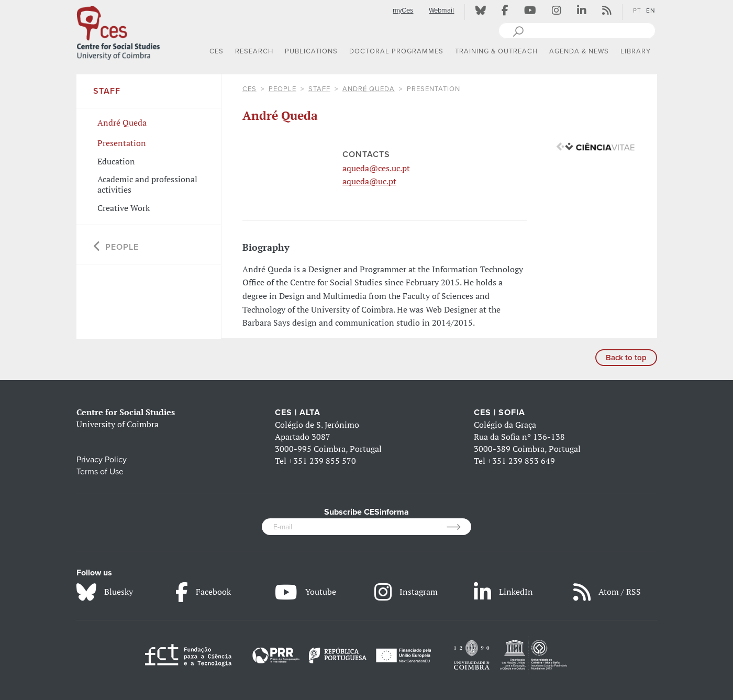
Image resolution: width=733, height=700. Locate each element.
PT (637, 10)
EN (651, 10)
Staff (319, 89)
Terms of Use (100, 472)
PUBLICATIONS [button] (311, 51)
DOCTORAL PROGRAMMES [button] (396, 51)
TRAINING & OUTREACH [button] (496, 51)
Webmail (441, 10)
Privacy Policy (102, 460)
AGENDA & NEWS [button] (579, 51)
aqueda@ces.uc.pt (376, 168)
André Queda (369, 89)
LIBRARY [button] (636, 51)
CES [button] (216, 51)
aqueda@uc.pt (369, 181)
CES (249, 89)
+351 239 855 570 (322, 461)
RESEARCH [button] (254, 51)
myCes (403, 10)
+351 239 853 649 (521, 461)
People (282, 89)
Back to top (626, 358)
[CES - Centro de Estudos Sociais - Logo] (118, 31)
